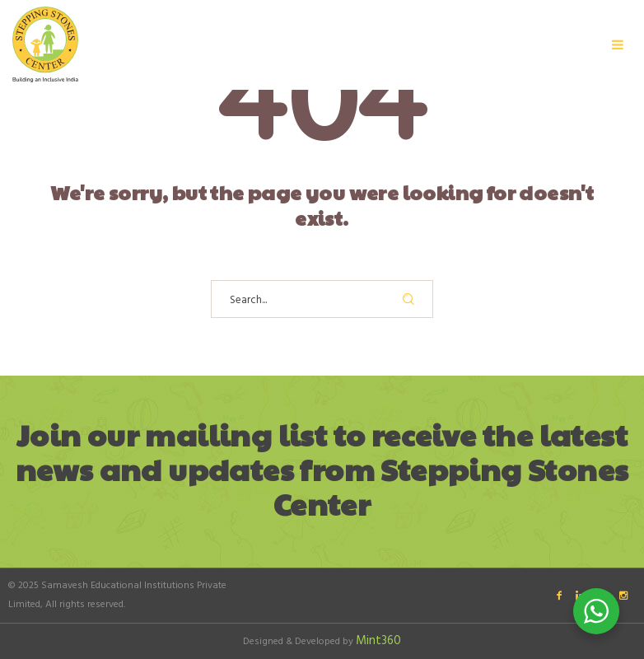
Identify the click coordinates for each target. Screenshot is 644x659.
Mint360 (378, 641)
